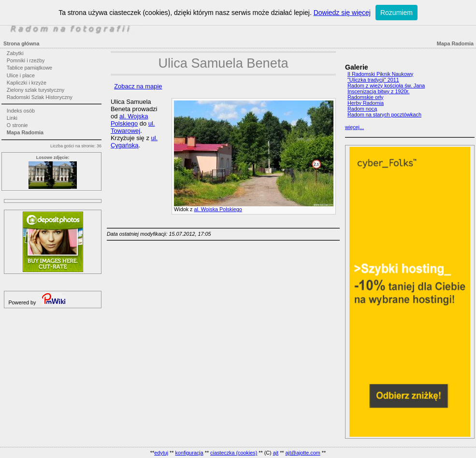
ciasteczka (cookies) (234, 453)
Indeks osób (21, 111)
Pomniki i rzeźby (26, 60)
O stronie (17, 125)
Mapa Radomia (25, 132)
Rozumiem (397, 13)
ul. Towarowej (133, 127)
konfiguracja (189, 453)
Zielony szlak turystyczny (36, 90)
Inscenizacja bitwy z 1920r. (378, 91)
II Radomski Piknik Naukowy (380, 74)
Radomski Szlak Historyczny (40, 97)
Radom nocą (362, 109)
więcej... (354, 127)
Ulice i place (21, 75)
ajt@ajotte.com (303, 453)
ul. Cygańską (134, 142)
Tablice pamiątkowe (29, 68)
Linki (12, 118)
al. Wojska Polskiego (218, 209)
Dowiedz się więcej (342, 13)
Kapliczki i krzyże (27, 83)
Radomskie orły (365, 97)
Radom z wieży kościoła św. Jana (386, 86)
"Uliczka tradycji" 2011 (373, 80)
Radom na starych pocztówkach (384, 114)
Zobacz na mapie (138, 86)
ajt (276, 453)
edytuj (161, 453)
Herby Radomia (366, 103)
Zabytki (15, 53)
